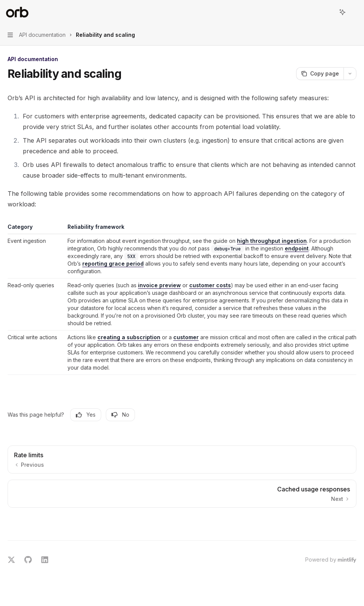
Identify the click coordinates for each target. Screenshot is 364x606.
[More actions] (354, 12)
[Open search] (328, 12)
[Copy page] (320, 74)
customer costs (210, 285)
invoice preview (159, 285)
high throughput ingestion (272, 241)
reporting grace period (113, 264)
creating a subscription (129, 337)
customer (186, 337)
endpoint (297, 248)
